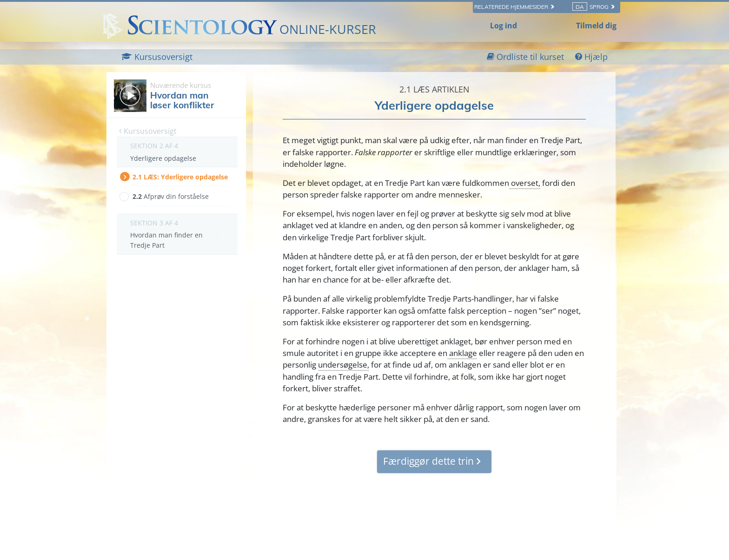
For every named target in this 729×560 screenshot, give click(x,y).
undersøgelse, (344, 365)
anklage (462, 353)
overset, (525, 183)
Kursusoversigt (148, 131)
